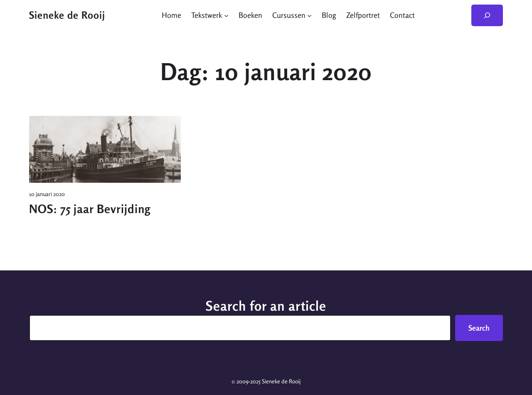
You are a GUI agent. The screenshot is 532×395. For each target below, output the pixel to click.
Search (479, 328)
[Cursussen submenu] (309, 15)
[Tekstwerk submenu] (226, 15)
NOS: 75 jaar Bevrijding (90, 209)
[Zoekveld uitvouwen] (487, 15)
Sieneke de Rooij (67, 15)
